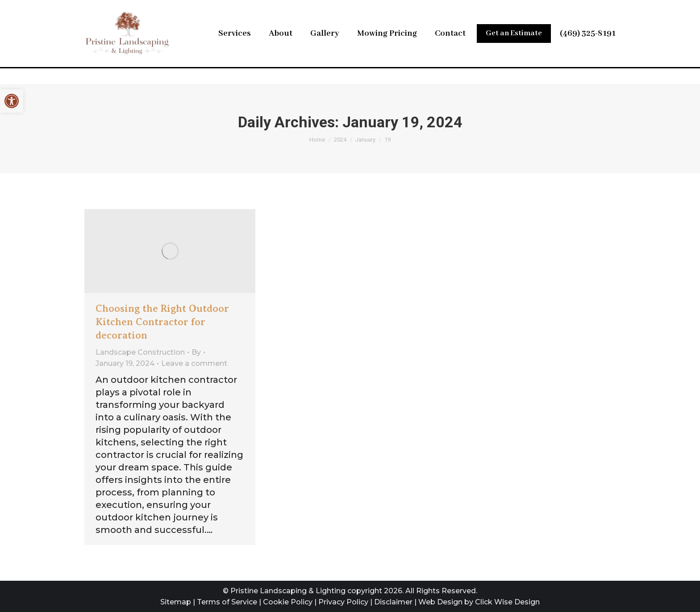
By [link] (196, 352)
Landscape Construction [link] (140, 352)
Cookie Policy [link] (288, 602)
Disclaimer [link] (393, 602)
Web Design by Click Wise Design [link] (479, 602)
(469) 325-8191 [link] (588, 50)
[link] (12, 101)
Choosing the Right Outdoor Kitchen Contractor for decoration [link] (162, 322)
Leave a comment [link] (194, 363)
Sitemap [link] (176, 602)
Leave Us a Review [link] (503, 9)
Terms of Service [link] (227, 602)
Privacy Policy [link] (343, 602)
